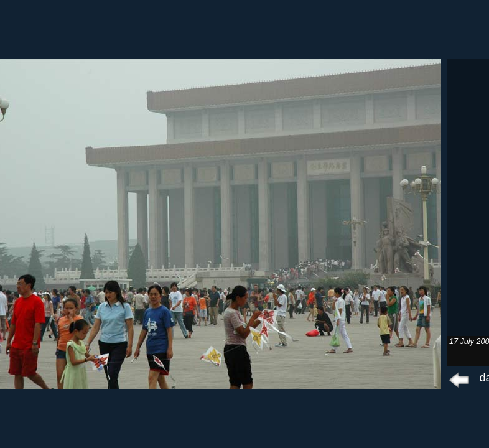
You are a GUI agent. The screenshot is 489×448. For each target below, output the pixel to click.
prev (459, 379)
